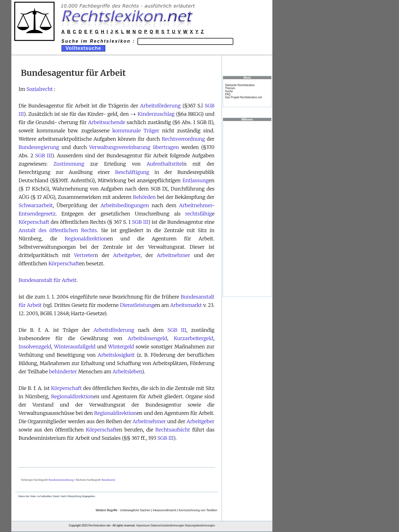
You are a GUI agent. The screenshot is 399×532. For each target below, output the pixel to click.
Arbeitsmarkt (186, 305)
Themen (230, 88)
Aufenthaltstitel (165, 164)
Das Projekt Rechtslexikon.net (243, 97)
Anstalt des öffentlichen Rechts (58, 230)
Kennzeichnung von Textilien (198, 510)
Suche (229, 91)
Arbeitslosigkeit (116, 355)
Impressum (143, 525)
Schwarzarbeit (36, 205)
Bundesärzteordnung (61, 480)
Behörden (144, 197)
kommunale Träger (136, 131)
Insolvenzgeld (35, 347)
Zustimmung (69, 164)
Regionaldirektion (86, 239)
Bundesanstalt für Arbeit (48, 280)
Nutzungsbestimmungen (200, 525)
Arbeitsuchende (107, 122)
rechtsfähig (198, 214)
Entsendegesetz (37, 214)
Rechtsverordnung (183, 139)
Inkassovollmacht (164, 510)
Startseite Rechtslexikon (240, 85)
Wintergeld (121, 347)
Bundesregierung (39, 147)
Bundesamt (108, 480)
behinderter (63, 372)
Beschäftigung (132, 172)
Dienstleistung (137, 305)
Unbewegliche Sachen (135, 510)
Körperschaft (34, 222)
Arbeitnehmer (195, 205)
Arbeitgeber (127, 255)
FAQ (228, 94)
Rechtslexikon (97, 525)
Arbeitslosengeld (147, 338)
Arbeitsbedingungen (125, 205)
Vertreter (84, 255)
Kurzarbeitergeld (194, 338)
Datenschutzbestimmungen (167, 525)
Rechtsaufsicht (173, 430)
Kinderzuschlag (156, 114)
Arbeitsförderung (161, 106)
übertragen (166, 147)
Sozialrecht (39, 89)
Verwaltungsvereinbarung (120, 147)
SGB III (44, 156)
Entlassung (196, 180)
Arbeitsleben (127, 372)
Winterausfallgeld (75, 347)
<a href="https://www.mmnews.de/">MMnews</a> (247, 209)
